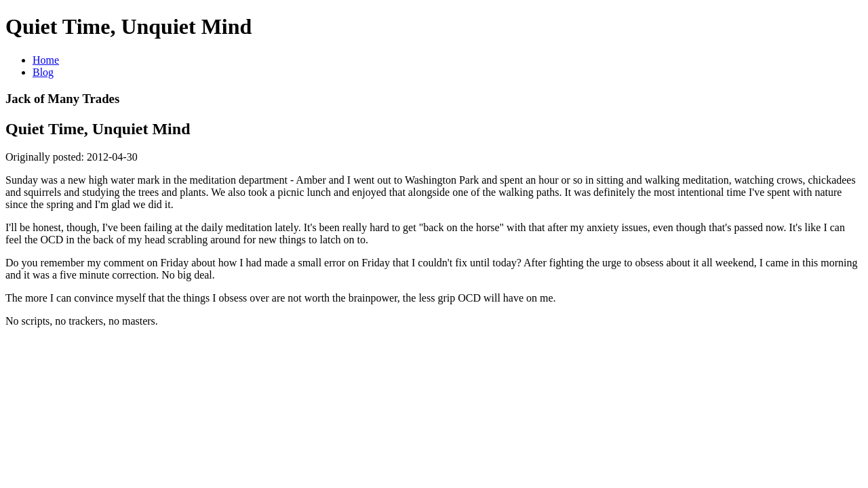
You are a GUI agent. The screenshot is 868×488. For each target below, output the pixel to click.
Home (46, 60)
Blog (43, 72)
